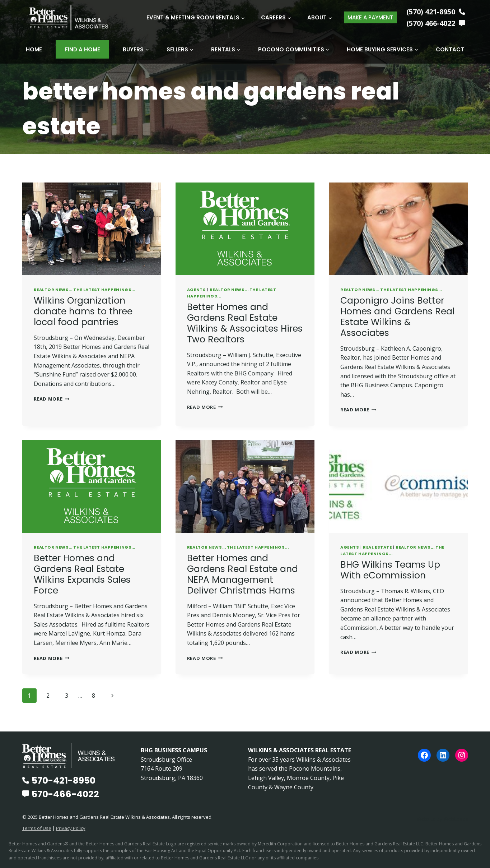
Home (34, 49)
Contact (450, 49)
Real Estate (377, 547)
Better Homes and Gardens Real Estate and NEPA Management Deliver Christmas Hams (242, 574)
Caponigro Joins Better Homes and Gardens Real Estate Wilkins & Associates (397, 316)
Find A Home (83, 49)
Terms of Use (37, 828)
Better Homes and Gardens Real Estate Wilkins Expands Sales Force (82, 574)
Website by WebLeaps (442, 819)
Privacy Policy (71, 828)
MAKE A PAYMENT (370, 17)
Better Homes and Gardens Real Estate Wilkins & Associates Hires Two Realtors (245, 323)
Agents (196, 289)
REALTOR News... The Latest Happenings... (85, 289)
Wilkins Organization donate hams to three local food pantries (83, 311)
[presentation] (92, 228)
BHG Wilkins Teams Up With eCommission (390, 570)
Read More (52, 398)
